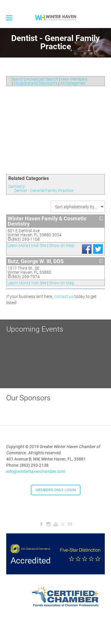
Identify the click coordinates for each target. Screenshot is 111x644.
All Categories (73, 83)
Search (17, 79)
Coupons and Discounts (36, 83)
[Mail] (70, 524)
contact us (64, 296)
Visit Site (39, 245)
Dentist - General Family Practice (44, 191)
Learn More (18, 245)
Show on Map (62, 245)
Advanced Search (42, 79)
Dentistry (17, 186)
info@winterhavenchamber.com (36, 471)
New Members (74, 79)
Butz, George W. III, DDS (36, 261)
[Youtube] (56, 524)
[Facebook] (41, 524)
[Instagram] (49, 524)
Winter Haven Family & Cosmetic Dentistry (47, 221)
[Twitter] (63, 524)
